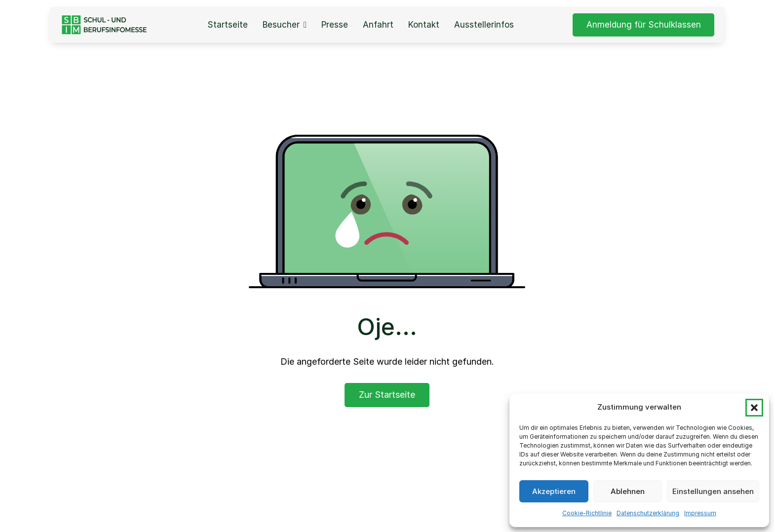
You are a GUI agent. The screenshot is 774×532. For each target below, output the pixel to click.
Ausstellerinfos (484, 25)
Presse (335, 25)
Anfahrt (378, 25)
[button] (754, 408)
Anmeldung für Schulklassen (644, 25)
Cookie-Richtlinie (587, 513)
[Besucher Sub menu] (305, 25)
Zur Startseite (387, 395)
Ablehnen (628, 491)
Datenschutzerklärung (648, 513)
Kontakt (424, 25)
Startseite (228, 25)
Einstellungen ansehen (713, 491)
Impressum (700, 513)
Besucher (281, 25)
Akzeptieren (554, 491)
